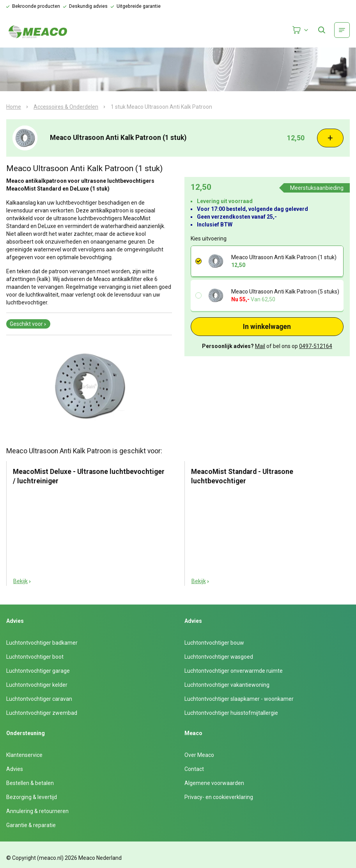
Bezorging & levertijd (32, 797)
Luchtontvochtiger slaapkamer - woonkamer (239, 699)
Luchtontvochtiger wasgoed (219, 657)
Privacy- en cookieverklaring (219, 797)
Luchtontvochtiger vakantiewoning (227, 685)
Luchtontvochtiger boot (35, 657)
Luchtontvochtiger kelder (37, 685)
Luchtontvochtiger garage (38, 671)
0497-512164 (316, 346)
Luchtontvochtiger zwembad (42, 713)
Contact (194, 769)
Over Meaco (199, 755)
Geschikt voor (28, 324)
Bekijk (22, 581)
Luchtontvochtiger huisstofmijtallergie (231, 713)
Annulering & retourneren (37, 811)
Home (14, 107)
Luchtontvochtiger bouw (214, 643)
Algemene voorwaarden (214, 783)
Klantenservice (24, 755)
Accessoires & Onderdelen (66, 107)
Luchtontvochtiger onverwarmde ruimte (234, 671)
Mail (260, 346)
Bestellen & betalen (30, 783)
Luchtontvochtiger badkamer (42, 643)
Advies (15, 769)
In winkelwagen (267, 327)
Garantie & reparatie (31, 825)
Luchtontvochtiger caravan (39, 699)
